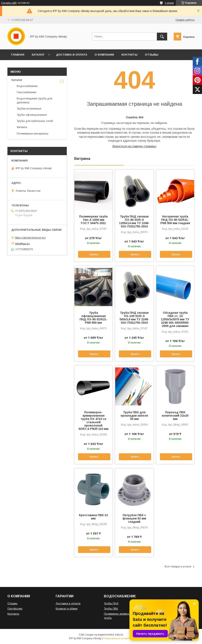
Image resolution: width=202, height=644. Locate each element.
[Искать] (162, 37)
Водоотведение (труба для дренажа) (34, 100)
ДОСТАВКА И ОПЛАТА (72, 55)
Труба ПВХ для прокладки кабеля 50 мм (134, 416)
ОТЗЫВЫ (152, 55)
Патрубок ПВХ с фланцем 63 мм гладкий (134, 518)
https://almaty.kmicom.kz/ (30, 238)
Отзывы (12, 603)
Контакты (13, 614)
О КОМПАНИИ (104, 55)
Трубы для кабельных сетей (35, 121)
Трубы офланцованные (32, 115)
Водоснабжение (27, 86)
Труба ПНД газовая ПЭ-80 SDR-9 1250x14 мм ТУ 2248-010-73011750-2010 (134, 221)
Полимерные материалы (32, 134)
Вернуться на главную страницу (134, 146)
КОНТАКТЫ (129, 55)
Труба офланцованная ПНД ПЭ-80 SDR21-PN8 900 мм (93, 318)
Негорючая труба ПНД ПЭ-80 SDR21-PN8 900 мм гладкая (175, 220)
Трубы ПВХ (111, 609)
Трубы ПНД (111, 603)
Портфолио (15, 609)
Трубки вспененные (29, 109)
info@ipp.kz (22, 243)
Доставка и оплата (68, 603)
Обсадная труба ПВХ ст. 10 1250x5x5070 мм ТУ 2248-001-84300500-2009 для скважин (175, 319)
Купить (94, 254)
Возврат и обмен (67, 609)
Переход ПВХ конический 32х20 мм (175, 416)
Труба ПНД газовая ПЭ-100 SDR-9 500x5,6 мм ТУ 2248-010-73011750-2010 (134, 318)
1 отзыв (169, 3)
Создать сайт (9, 3)
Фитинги (22, 127)
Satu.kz (119, 635)
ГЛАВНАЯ (18, 55)
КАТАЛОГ (38, 55)
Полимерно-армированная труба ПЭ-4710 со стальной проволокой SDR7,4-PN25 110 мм (93, 421)
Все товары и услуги (178, 566)
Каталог (17, 80)
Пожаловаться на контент (118, 638)
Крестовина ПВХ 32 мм (93, 517)
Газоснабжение (26, 92)
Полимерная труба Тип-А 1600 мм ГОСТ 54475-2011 (93, 220)
